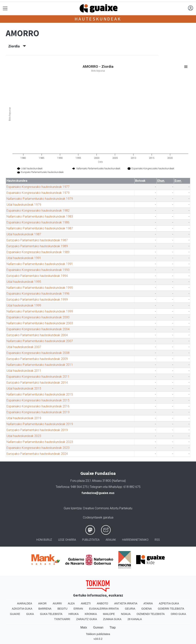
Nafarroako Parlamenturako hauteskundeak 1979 (40, 199)
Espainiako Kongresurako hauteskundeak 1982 (38, 211)
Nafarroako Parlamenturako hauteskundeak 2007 (40, 341)
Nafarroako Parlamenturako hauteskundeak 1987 (40, 228)
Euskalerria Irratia (104, 609)
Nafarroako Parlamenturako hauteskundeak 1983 (40, 216)
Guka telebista (51, 614)
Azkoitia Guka (22, 609)
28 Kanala (135, 619)
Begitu (62, 609)
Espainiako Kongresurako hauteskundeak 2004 (38, 329)
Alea (71, 603)
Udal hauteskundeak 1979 (24, 205)
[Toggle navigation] (5, 9)
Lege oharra (67, 540)
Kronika (91, 614)
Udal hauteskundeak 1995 (24, 282)
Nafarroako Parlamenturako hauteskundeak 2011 (40, 365)
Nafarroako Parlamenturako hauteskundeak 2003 (40, 323)
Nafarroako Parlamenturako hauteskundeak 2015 (40, 394)
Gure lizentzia (73, 508)
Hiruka (74, 614)
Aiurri (57, 603)
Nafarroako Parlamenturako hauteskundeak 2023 (40, 442)
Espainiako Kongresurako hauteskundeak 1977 (38, 187)
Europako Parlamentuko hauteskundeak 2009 (37, 359)
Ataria (148, 603)
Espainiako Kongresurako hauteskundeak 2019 (38, 412)
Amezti (86, 603)
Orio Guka (178, 614)
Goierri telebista (171, 609)
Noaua (126, 614)
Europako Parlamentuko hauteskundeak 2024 (37, 454)
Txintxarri (62, 619)
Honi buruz (44, 540)
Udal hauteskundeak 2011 (24, 371)
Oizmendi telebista (151, 614)
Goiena (146, 609)
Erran (78, 609)
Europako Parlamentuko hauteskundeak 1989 (37, 246)
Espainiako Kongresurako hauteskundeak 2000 (38, 317)
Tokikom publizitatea (98, 634)
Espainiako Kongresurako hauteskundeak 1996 (38, 294)
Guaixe (15, 614)
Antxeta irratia (126, 603)
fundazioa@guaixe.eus (98, 493)
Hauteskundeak (98, 19)
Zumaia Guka (112, 619)
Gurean (98, 627)
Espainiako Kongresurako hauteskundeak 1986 (38, 222)
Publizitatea (91, 540)
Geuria (130, 609)
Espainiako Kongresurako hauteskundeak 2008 (38, 353)
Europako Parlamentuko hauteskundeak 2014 (37, 383)
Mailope (109, 614)
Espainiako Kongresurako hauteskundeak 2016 (38, 406)
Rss (157, 540)
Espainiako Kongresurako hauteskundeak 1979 (38, 193)
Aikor (42, 603)
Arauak (111, 540)
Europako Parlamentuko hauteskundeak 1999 (37, 300)
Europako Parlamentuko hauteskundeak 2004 (37, 335)
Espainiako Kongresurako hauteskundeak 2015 (38, 400)
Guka (30, 614)
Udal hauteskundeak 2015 (24, 388)
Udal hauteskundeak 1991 (24, 258)
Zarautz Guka (87, 619)
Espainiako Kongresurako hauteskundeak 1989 (38, 252)
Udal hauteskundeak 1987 (24, 234)
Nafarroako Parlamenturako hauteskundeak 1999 (40, 311)
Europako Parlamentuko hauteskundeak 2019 (37, 430)
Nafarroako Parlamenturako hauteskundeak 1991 (40, 264)
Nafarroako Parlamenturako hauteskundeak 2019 (40, 424)
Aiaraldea (25, 603)
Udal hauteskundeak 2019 (24, 418)
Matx (84, 627)
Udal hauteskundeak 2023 (24, 436)
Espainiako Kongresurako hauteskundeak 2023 (38, 448)
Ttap (113, 627)
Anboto (102, 603)
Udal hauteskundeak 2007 (24, 347)
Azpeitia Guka (169, 603)
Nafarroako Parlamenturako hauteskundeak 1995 (40, 288)
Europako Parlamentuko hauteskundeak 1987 (37, 240)
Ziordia (17, 46)
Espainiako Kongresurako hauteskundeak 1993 (38, 270)
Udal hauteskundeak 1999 (24, 305)
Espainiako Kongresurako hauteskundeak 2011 (38, 377)
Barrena (45, 609)
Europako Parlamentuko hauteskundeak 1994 (37, 276)
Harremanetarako (135, 540)
